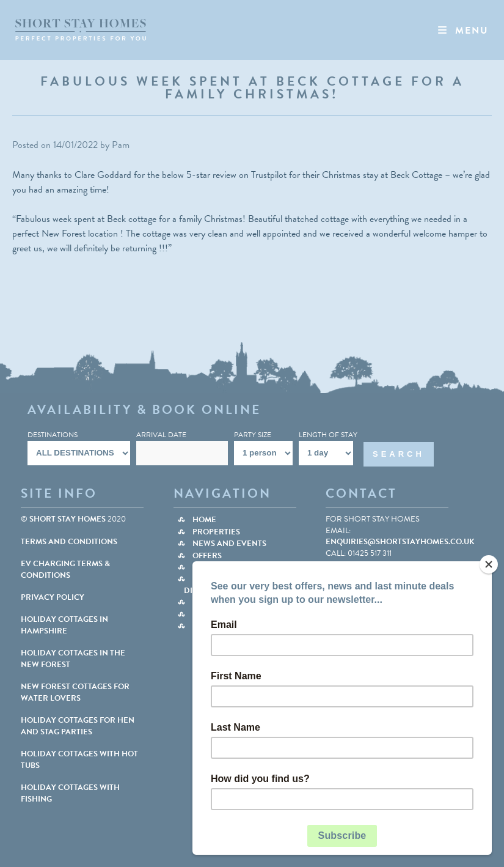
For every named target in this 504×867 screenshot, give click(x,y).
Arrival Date (161, 435)
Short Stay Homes (68, 519)
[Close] (489, 564)
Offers (207, 556)
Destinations (53, 435)
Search (399, 454)
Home (204, 520)
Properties (216, 532)
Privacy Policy (53, 597)
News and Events (229, 544)
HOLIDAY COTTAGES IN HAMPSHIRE (64, 625)
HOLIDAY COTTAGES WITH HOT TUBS (79, 759)
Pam (121, 145)
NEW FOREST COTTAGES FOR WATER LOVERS (75, 692)
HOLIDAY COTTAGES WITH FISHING (70, 793)
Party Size (253, 435)
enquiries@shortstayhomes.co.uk (400, 542)
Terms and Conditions (69, 542)
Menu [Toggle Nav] (463, 31)
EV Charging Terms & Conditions (65, 569)
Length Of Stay (328, 435)
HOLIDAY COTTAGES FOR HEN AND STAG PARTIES (78, 726)
